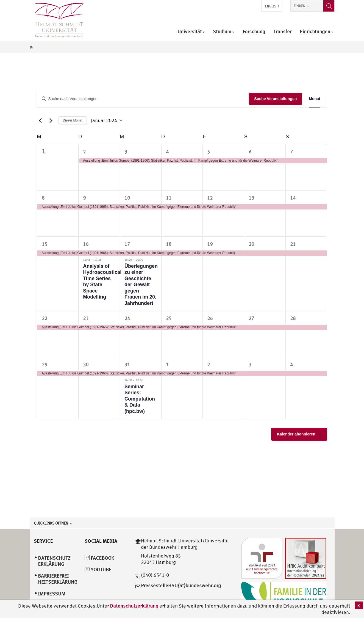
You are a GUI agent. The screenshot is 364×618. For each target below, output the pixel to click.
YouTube (98, 569)
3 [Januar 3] (126, 152)
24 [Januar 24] (127, 318)
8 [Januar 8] (43, 198)
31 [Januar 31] (127, 364)
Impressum (52, 594)
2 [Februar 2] (209, 364)
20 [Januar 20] (251, 244)
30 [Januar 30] (86, 364)
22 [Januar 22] (45, 318)
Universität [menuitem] (191, 32)
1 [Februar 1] (167, 364)
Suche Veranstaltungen (275, 99)
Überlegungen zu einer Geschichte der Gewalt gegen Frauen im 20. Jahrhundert (141, 285)
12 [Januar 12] (210, 198)
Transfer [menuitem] (282, 32)
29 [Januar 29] (45, 364)
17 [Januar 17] (127, 244)
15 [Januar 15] (45, 244)
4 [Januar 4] (167, 152)
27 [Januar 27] (251, 318)
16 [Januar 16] (86, 244)
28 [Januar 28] (293, 318)
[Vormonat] (40, 120)
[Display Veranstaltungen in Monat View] (314, 99)
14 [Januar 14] (293, 198)
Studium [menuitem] (224, 32)
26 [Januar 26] (210, 318)
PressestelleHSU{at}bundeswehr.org (181, 585)
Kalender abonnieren (296, 434)
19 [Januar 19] (210, 244)
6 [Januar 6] (250, 152)
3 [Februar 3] (250, 364)
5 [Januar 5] (209, 152)
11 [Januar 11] (169, 198)
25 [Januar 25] (169, 318)
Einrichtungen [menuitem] (316, 32)
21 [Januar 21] (293, 244)
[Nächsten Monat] (51, 120)
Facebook (99, 558)
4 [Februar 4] (291, 364)
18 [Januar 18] (169, 244)
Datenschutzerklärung (134, 606)
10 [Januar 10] (127, 198)
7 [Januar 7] (291, 152)
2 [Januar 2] (84, 152)
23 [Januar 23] (86, 318)
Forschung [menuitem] (254, 32)
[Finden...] (329, 6)
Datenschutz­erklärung (55, 561)
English (272, 6)
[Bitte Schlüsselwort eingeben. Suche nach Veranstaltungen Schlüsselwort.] (143, 99)
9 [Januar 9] (84, 198)
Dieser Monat (73, 120)
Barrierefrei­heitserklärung (58, 579)
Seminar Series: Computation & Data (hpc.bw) (140, 399)
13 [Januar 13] (251, 198)
